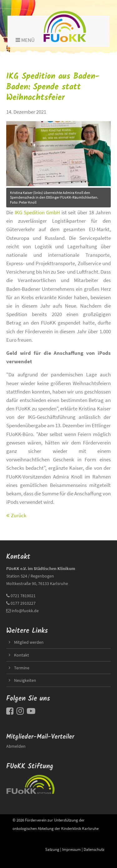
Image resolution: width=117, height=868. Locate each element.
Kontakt (22, 655)
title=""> (58, 152)
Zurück (19, 515)
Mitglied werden (29, 642)
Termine (22, 668)
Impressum (71, 849)
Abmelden (16, 746)
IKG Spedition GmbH (37, 212)
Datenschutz (94, 849)
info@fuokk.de (25, 611)
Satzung (52, 849)
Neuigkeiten (25, 680)
